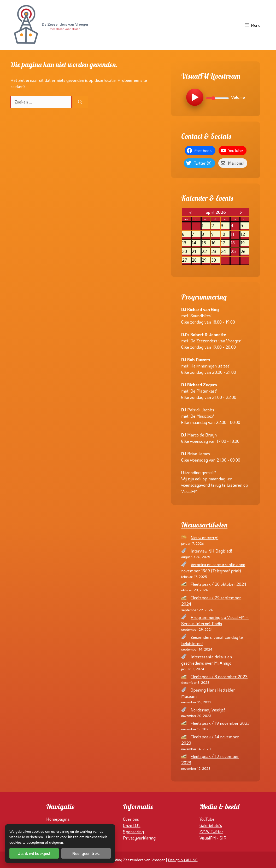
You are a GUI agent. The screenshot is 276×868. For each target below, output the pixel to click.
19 (245, 243)
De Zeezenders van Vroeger (65, 24)
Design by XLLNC (183, 860)
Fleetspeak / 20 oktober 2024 (218, 584)
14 (196, 243)
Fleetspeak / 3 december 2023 (219, 677)
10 (225, 234)
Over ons (131, 819)
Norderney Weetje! (208, 710)
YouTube (207, 819)
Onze (128, 825)
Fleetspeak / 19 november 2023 (220, 723)
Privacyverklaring (139, 838)
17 (225, 243)
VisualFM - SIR (213, 838)
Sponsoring (133, 832)
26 (245, 252)
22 (206, 252)
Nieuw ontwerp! (204, 538)
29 (206, 260)
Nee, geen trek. (86, 853)
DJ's (137, 825)
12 (245, 234)
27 (186, 260)
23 (216, 252)
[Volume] (217, 98)
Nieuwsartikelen (204, 525)
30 (216, 260)
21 (196, 252)
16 (216, 243)
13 (186, 243)
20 (186, 252)
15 (206, 243)
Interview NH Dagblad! (211, 551)
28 (196, 260)
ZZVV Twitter (211, 832)
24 (225, 252)
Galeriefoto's (211, 825)
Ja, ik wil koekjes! (34, 853)
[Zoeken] (80, 102)
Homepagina (58, 819)
